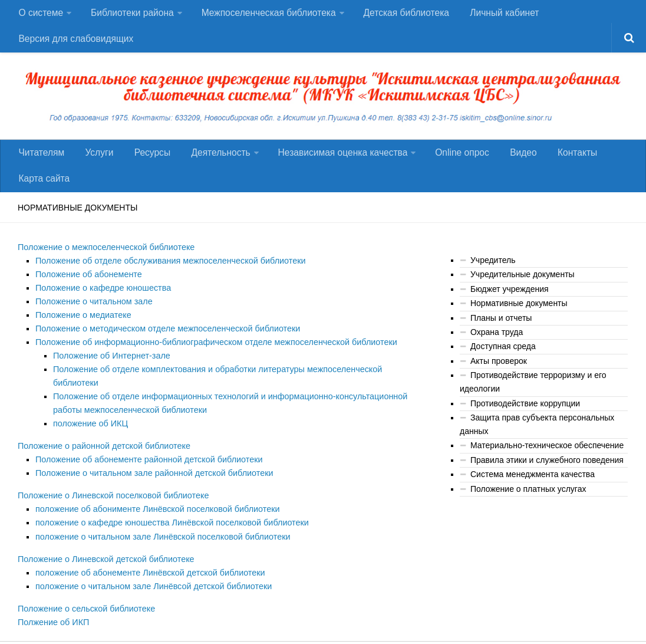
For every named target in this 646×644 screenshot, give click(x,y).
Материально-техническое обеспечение (547, 458)
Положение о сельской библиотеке (85, 600)
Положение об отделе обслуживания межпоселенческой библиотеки (167, 274)
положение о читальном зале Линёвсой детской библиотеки (150, 577)
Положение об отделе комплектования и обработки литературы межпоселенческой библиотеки (236, 379)
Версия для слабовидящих (76, 44)
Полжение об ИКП (52, 613)
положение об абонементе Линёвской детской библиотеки (147, 564)
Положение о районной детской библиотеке (102, 441)
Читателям (41, 161)
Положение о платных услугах (528, 501)
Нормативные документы (519, 317)
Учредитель (493, 274)
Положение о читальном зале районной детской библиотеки (151, 467)
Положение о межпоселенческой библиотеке (104, 261)
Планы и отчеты (501, 331)
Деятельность (210, 161)
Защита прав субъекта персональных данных (537, 437)
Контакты (560, 161)
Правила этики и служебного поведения (547, 472)
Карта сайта (43, 191)
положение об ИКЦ (90, 419)
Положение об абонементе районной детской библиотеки (146, 454)
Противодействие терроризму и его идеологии (533, 395)
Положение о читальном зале (92, 313)
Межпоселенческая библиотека (266, 14)
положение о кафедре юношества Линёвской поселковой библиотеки (168, 516)
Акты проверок (499, 374)
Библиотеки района (131, 14)
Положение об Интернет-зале (110, 366)
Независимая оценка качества (332, 161)
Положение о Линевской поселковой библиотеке (111, 489)
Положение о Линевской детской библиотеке (103, 551)
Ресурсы (145, 161)
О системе (40, 14)
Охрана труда (497, 346)
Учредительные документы (523, 288)
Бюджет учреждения (510, 303)
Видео (509, 161)
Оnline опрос (451, 161)
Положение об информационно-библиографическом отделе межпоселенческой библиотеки (211, 353)
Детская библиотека (404, 14)
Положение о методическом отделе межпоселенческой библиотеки (164, 340)
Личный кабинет (500, 14)
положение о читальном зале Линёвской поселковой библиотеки (159, 529)
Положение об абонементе (87, 287)
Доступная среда (503, 360)
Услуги (95, 161)
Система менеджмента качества (533, 487)
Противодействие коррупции (525, 416)
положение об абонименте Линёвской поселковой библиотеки (154, 502)
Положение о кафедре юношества (101, 300)
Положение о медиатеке (82, 327)
